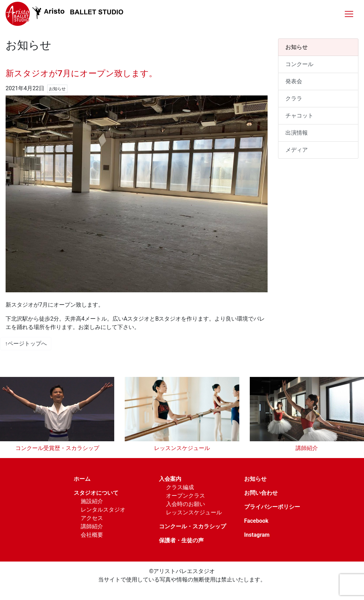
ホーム (82, 479)
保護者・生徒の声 (181, 540)
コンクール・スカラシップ (192, 526)
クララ (294, 98)
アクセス (92, 518)
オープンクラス (185, 496)
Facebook (256, 521)
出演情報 (297, 133)
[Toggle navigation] (349, 14)
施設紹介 (92, 501)
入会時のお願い (185, 504)
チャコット (299, 116)
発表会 (294, 81)
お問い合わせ (261, 493)
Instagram (257, 535)
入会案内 (170, 479)
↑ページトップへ (26, 344)
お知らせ (297, 47)
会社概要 (92, 535)
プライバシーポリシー (272, 507)
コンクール (299, 64)
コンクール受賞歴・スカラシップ (57, 448)
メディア (297, 150)
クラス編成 (180, 487)
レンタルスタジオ (103, 510)
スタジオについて (96, 493)
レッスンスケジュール (182, 448)
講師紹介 (307, 448)
